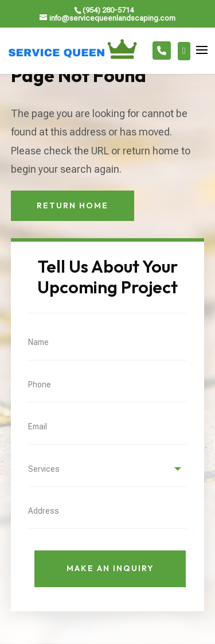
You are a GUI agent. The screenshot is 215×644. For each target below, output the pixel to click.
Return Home (73, 205)
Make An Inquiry (110, 568)
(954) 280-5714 (108, 10)
